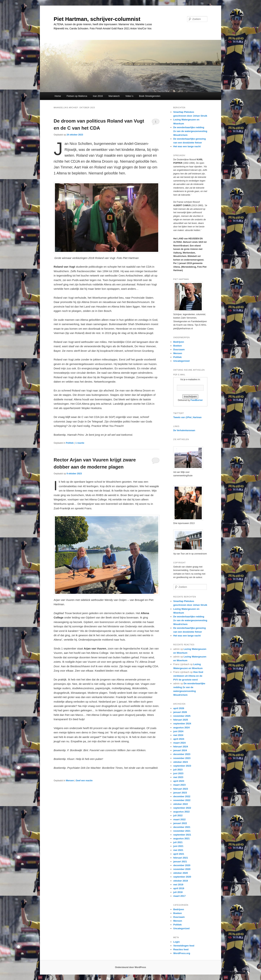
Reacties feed (181, 949)
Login (176, 942)
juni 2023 (178, 773)
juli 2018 (178, 892)
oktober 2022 (181, 804)
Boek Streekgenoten (150, 96)
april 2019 (179, 888)
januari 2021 (180, 862)
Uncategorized (181, 361)
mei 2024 (178, 735)
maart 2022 (179, 819)
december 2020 (182, 865)
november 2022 (182, 800)
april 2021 (179, 854)
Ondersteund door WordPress (130, 967)
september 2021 (182, 835)
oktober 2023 (181, 762)
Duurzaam (179, 349)
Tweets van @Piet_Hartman (187, 417)
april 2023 (179, 781)
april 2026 (179, 708)
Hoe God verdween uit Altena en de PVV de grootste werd (188, 676)
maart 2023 (179, 785)
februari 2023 (181, 789)
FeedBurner (197, 400)
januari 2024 (180, 750)
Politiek (70, 443)
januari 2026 (180, 712)
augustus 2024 (181, 728)
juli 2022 (178, 815)
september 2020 (182, 877)
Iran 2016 (98, 96)
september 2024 (182, 724)
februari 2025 (181, 720)
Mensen (70, 781)
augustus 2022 (181, 812)
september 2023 (182, 766)
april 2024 (179, 739)
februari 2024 (181, 747)
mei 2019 (178, 885)
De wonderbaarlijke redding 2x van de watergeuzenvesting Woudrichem (190, 131)
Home (58, 96)
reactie (80, 443)
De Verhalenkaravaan (184, 430)
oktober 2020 (181, 873)
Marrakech (114, 96)
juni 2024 (178, 731)
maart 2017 (179, 896)
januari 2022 (180, 823)
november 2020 (182, 869)
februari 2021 (181, 858)
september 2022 (182, 808)
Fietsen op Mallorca (77, 96)
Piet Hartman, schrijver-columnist (97, 19)
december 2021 (182, 827)
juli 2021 (178, 842)
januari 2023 (180, 793)
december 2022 (182, 796)
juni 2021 (178, 846)
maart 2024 (179, 743)
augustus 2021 (181, 838)
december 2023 (182, 754)
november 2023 (182, 758)
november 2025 (182, 716)
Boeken (178, 346)
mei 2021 (178, 850)
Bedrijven (179, 342)
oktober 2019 (181, 881)
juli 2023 (178, 770)
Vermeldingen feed (184, 946)
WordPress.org (182, 953)
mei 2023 (178, 777)
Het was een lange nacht (187, 146)
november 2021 (182, 831)
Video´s (129, 96)
